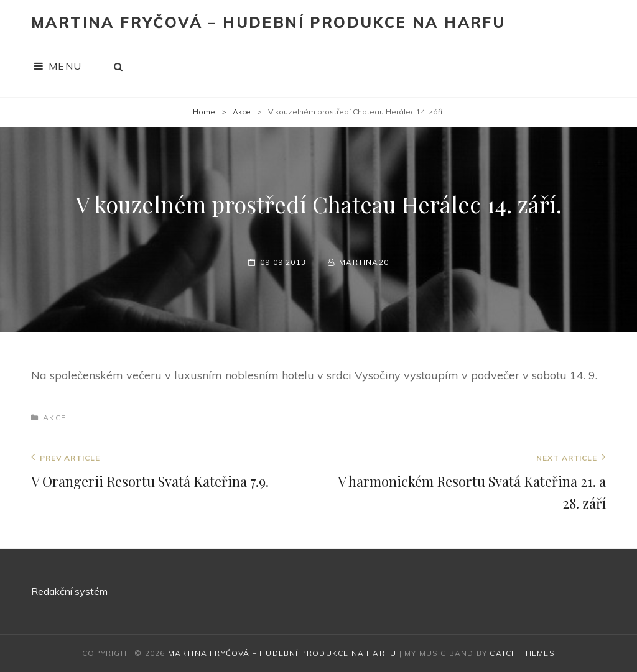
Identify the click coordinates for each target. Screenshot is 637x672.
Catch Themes (522, 653)
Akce (242, 112)
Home (204, 112)
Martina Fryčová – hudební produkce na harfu (268, 22)
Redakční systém (69, 591)
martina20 (364, 262)
